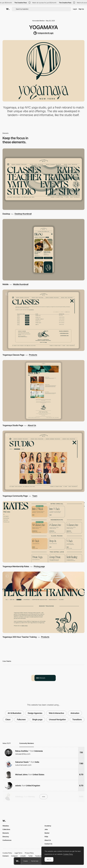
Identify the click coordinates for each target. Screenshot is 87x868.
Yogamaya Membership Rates (16, 566)
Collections (6, 829)
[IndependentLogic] (43, 33)
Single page (37, 719)
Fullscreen (21, 719)
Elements (6, 833)
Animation (75, 713)
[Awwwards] (8, 9)
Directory (6, 837)
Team (35, 496)
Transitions (77, 719)
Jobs (46, 829)
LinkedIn (23, 856)
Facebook (38, 856)
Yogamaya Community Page (15, 496)
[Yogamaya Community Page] (43, 461)
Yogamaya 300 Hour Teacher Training (20, 637)
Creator (26, 861)
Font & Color (35, 861)
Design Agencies (35, 713)
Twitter (31, 856)
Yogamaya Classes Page (13, 355)
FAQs (46, 837)
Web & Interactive (56, 713)
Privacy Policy (29, 853)
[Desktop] (43, 179)
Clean (8, 719)
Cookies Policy (7, 853)
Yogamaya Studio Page (13, 425)
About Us (32, 426)
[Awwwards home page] (18, 861)
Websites (6, 826)
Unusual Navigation (57, 719)
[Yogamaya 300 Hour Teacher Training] (43, 602)
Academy (48, 826)
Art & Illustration (14, 713)
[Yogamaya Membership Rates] (43, 532)
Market (47, 833)
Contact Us (48, 844)
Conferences (7, 840)
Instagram (15, 856)
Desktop (6, 214)
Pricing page (39, 567)
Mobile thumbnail (21, 284)
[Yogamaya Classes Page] (43, 320)
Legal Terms (18, 853)
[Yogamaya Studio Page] (43, 391)
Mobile (6, 284)
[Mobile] (43, 250)
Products (33, 355)
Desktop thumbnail (23, 214)
